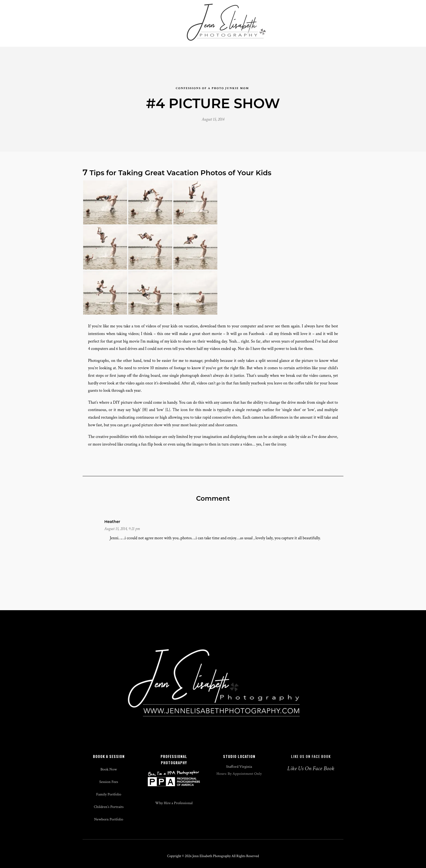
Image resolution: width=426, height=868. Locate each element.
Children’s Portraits (109, 815)
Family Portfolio (109, 802)
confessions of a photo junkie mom (212, 81)
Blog (283, 20)
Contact (328, 20)
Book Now (109, 777)
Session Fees (109, 790)
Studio (130, 20)
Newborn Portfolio (109, 827)
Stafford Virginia (239, 774)
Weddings (104, 20)
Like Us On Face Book (311, 764)
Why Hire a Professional (174, 811)
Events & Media (162, 20)
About (304, 20)
